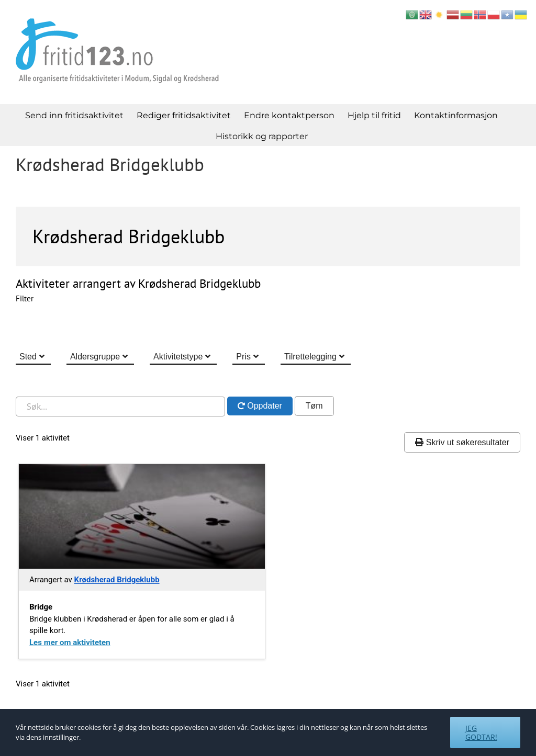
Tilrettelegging (310, 357)
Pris (243, 357)
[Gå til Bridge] (142, 516)
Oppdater (264, 406)
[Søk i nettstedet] (120, 407)
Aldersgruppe (95, 357)
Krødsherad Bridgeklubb (117, 580)
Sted (28, 357)
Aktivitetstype (178, 357)
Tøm (314, 406)
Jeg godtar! (481, 732)
